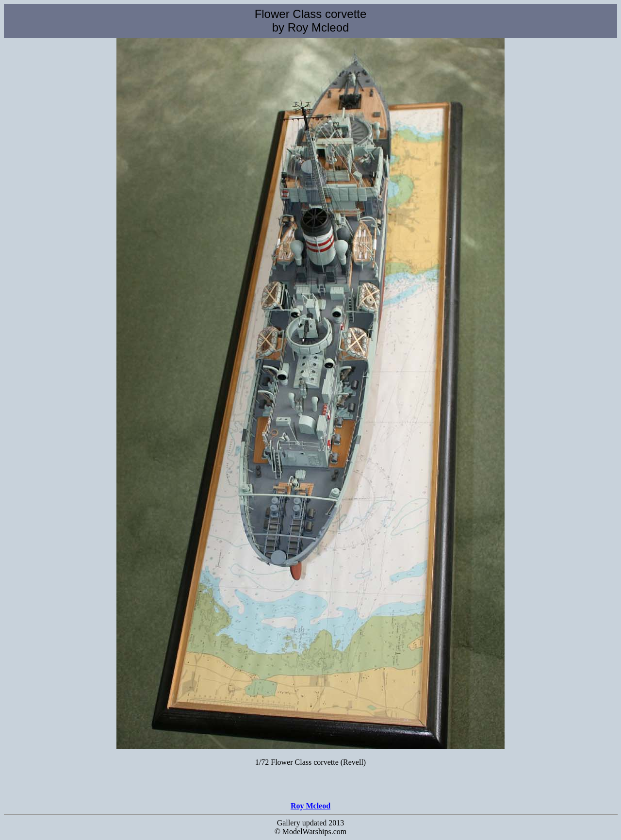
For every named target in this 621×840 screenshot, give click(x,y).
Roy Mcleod (310, 806)
